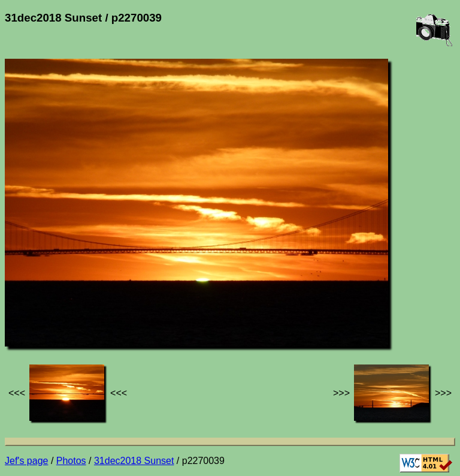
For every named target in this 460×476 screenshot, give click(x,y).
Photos (71, 461)
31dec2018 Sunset (134, 461)
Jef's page (26, 461)
